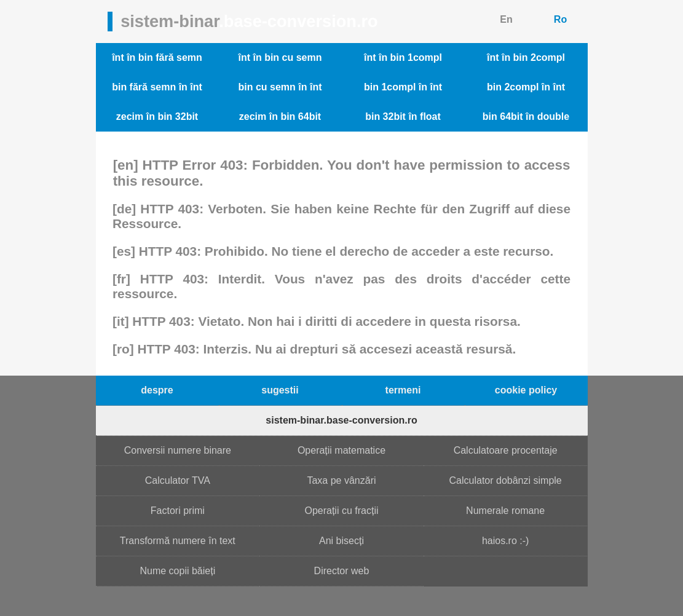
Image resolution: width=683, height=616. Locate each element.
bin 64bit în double (526, 116)
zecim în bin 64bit (280, 116)
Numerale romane (505, 511)
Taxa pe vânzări (341, 480)
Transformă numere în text (178, 541)
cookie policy (526, 390)
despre (157, 390)
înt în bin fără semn (157, 57)
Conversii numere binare (178, 450)
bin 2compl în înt (526, 87)
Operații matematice (341, 450)
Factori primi (178, 511)
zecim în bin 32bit (157, 116)
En (506, 19)
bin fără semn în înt (157, 87)
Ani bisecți (341, 541)
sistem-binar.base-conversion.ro (341, 420)
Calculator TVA (178, 480)
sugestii (280, 390)
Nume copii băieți (177, 571)
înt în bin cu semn (280, 57)
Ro (560, 19)
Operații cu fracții (341, 511)
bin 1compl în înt (403, 87)
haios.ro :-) (505, 541)
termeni (403, 390)
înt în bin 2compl (526, 57)
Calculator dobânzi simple (506, 480)
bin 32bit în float (403, 116)
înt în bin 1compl (403, 57)
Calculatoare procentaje (506, 450)
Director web (342, 571)
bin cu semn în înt (280, 87)
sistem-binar (249, 21)
